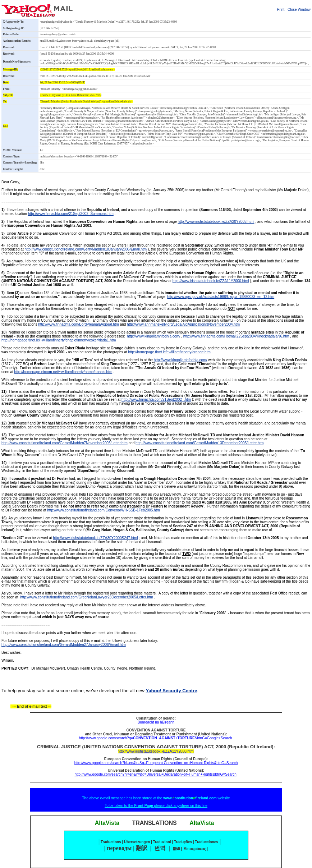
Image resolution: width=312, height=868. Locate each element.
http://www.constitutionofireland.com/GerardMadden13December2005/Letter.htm (199, 443)
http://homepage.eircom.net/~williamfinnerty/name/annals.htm (63, 372)
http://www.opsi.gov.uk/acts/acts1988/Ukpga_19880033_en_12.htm (221, 297)
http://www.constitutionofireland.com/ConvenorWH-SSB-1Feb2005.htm (103, 510)
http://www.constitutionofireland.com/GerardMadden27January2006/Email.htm (64, 645)
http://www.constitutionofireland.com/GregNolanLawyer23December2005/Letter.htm (87, 597)
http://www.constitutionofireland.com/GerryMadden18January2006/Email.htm (86, 249)
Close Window (299, 10)
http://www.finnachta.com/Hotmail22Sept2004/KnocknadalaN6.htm (236, 336)
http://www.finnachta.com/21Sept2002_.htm (156, 399)
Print (281, 10)
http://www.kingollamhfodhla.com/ (153, 336)
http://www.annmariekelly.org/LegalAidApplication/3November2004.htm (183, 324)
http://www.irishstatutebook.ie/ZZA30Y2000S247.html (95, 538)
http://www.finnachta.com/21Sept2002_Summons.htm (71, 214)
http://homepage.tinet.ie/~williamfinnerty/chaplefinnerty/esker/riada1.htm (59, 340)
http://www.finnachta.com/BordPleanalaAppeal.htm (79, 324)
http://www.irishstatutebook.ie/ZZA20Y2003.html (216, 222)
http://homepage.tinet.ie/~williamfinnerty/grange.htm (169, 352)
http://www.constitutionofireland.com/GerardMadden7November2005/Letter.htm (65, 443)
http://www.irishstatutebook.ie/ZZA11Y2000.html (211, 281)
